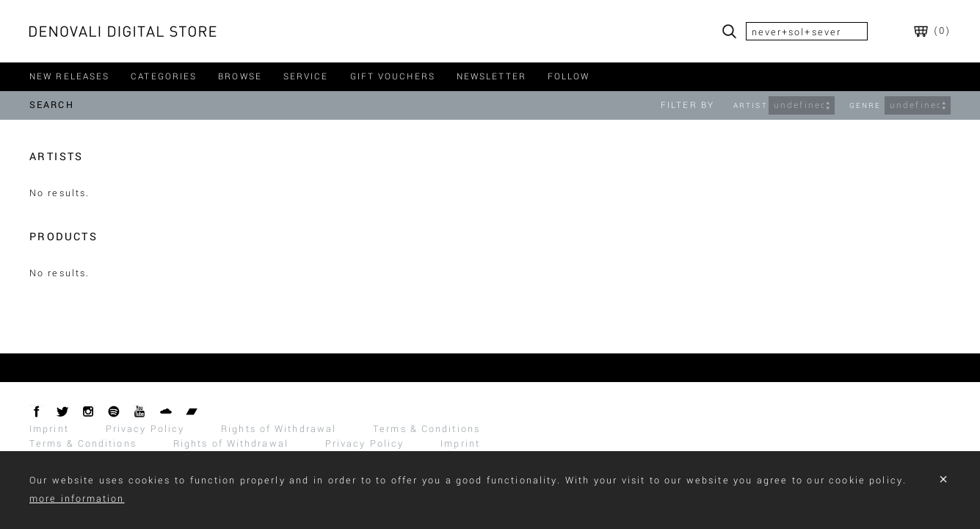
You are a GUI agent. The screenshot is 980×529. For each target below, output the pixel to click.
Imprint (49, 429)
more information (77, 499)
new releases (69, 77)
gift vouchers (393, 77)
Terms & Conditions (427, 429)
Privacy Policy (145, 429)
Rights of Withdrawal (279, 429)
